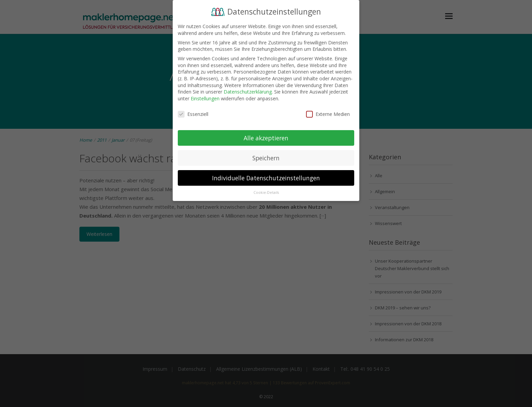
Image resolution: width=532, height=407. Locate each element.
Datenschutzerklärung (248, 90)
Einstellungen (205, 96)
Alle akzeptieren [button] (266, 136)
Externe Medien (328, 112)
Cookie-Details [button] (266, 190)
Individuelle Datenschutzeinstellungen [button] (266, 176)
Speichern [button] (266, 156)
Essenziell (193, 112)
